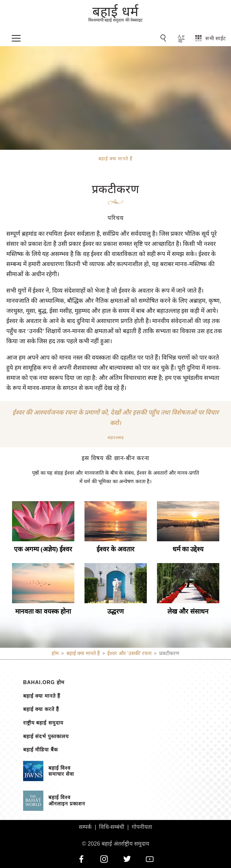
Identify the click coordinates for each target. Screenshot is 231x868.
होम (55, 653)
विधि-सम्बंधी (112, 827)
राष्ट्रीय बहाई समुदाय (43, 723)
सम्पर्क (85, 827)
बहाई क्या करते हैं (41, 709)
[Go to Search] (164, 38)
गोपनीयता (142, 827)
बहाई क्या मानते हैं (42, 696)
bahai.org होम (44, 683)
